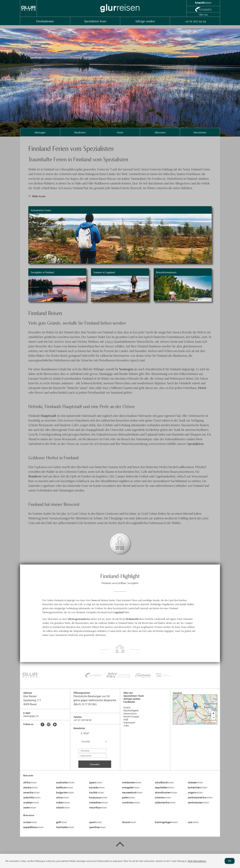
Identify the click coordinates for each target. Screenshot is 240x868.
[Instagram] (49, 725)
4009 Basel (30, 704)
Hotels (120, 132)
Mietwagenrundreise (79, 619)
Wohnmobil (132, 619)
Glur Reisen (30, 696)
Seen (94, 600)
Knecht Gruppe (131, 717)
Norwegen (127, 369)
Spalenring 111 (32, 700)
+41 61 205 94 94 (195, 21)
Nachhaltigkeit (131, 711)
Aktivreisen (160, 132)
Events (127, 708)
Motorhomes (200, 132)
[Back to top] (120, 845)
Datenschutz (130, 714)
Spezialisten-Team (95, 21)
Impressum (129, 723)
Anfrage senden (145, 21)
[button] (120, 196)
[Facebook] (42, 725)
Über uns (203, 14)
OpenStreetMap (200, 723)
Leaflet (187, 723)
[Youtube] (55, 725)
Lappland (119, 612)
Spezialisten (195, 444)
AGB (126, 720)
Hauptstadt (49, 415)
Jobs (126, 726)
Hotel (202, 388)
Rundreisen (80, 132)
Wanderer (35, 476)
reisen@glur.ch (31, 716)
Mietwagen (40, 132)
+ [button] (213, 713)
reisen (30, 783)
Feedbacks (129, 702)
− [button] (213, 718)
